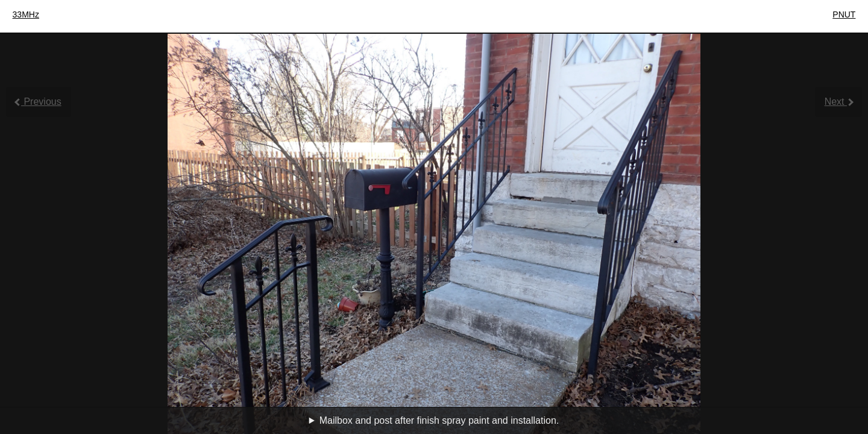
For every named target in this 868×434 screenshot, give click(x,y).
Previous (38, 102)
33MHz (26, 14)
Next (839, 102)
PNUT (844, 14)
